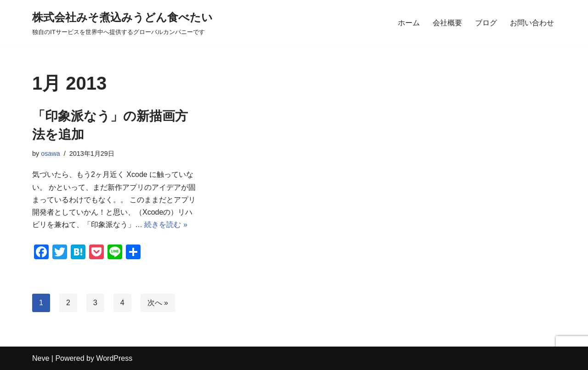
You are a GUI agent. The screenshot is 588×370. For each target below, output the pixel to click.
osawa (51, 154)
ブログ (486, 23)
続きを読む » (166, 225)
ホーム (409, 23)
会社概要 (447, 23)
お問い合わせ (532, 23)
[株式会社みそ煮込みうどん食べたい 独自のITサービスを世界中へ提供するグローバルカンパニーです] (122, 23)
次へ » (158, 303)
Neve (41, 358)
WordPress (114, 358)
